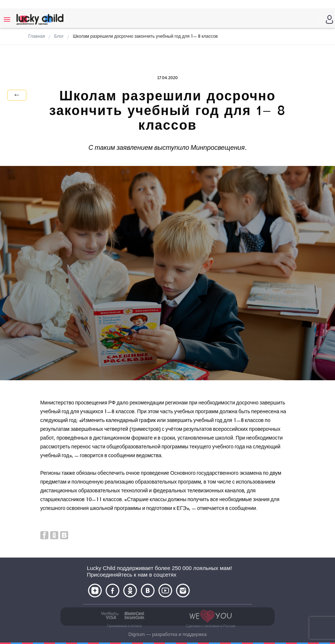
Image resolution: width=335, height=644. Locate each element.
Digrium (137, 634)
